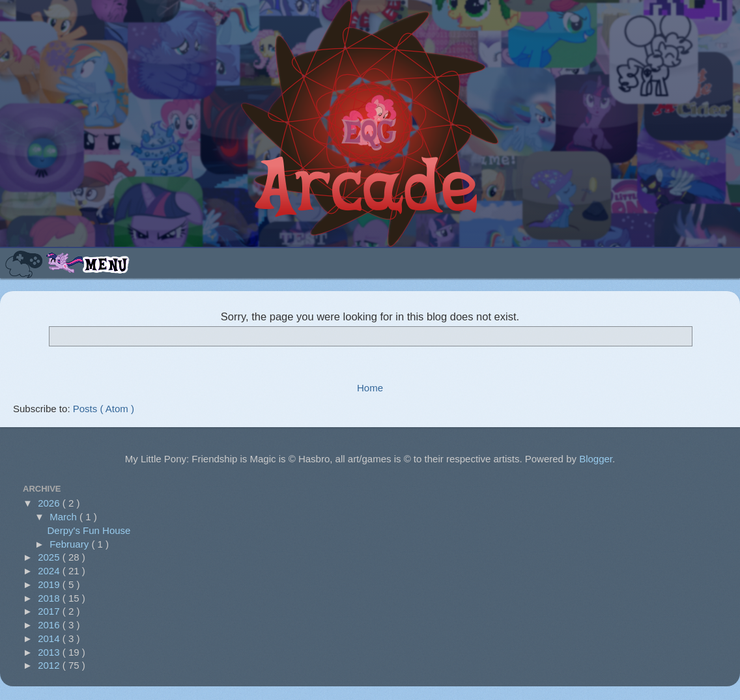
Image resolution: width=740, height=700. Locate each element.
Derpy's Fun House (89, 530)
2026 (50, 503)
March (64, 517)
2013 (50, 652)
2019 (50, 584)
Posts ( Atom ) (104, 409)
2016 (50, 625)
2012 (50, 665)
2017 (50, 611)
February (70, 544)
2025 (50, 557)
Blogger (596, 459)
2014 (50, 638)
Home (370, 388)
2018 (50, 598)
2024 (50, 571)
